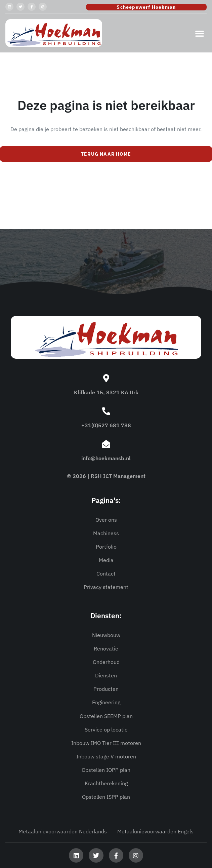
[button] (200, 33)
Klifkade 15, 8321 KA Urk (106, 392)
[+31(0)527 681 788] (106, 411)
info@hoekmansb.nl (106, 458)
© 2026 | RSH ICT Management (106, 476)
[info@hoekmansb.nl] (106, 444)
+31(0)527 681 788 (106, 425)
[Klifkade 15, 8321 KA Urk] (106, 378)
